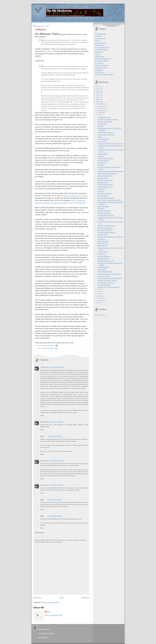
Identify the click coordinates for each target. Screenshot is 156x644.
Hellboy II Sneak (102, 235)
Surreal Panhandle (103, 139)
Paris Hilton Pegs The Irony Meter (107, 119)
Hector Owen (101, 45)
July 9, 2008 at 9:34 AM (56, 367)
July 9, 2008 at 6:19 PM (54, 516)
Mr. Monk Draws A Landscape (106, 232)
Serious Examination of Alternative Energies (110, 171)
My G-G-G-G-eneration (104, 193)
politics (56, 348)
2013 (98, 91)
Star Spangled (102, 269)
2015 (98, 86)
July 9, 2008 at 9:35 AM (56, 422)
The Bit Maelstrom (59, 11)
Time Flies (101, 165)
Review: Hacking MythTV (105, 176)
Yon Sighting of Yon (103, 259)
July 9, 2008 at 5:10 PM (54, 436)
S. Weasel (100, 63)
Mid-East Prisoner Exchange (106, 198)
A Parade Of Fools (103, 267)
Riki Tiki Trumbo (102, 246)
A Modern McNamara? (104, 213)
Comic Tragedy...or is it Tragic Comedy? (109, 200)
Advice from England (104, 276)
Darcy (99, 41)
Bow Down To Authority (104, 230)
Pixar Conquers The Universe (106, 283)
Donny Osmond (102, 141)
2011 (98, 95)
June (99, 289)
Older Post (85, 598)
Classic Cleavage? (103, 241)
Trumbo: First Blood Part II (105, 185)
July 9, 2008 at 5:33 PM (56, 485)
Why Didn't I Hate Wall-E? (105, 180)
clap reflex (48, 51)
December (101, 104)
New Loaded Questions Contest (107, 173)
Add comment (40, 533)
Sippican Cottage (102, 68)
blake (42, 436)
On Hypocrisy (101, 254)
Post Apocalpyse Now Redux (106, 135)
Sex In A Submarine (103, 65)
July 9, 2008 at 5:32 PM (56, 461)
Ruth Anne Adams (102, 61)
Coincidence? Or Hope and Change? (108, 287)
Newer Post (37, 598)
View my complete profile (53, 615)
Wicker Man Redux (103, 243)
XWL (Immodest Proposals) (105, 74)
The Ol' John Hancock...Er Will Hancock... (110, 278)
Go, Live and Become (104, 285)
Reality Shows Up (103, 196)
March (100, 296)
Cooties (100, 137)
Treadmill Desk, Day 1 (104, 117)
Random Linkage (103, 182)
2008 (98, 102)
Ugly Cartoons (102, 163)
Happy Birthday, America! (105, 272)
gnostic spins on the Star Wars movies (74, 196)
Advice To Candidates (104, 211)
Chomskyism (101, 239)
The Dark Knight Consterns (105, 158)
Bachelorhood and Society (105, 228)
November (101, 106)
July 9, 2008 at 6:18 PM (54, 499)
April (99, 294)
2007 (98, 303)
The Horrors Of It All (103, 47)
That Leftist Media (103, 161)
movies (44, 348)
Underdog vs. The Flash (105, 122)
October (100, 108)
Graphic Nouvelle (103, 154)
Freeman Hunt (101, 43)
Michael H (100, 52)
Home (62, 598)
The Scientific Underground (106, 215)
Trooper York (45, 367)
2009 (98, 100)
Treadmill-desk (102, 124)
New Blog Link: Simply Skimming (107, 280)
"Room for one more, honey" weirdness (109, 274)
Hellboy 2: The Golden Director (107, 226)
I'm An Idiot (101, 191)
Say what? (101, 126)
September (101, 111)
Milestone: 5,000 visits (104, 256)
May (99, 291)
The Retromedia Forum (104, 59)
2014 (98, 88)
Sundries (100, 70)
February (101, 298)
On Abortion (101, 209)
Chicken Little (101, 38)
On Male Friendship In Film (105, 261)
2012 (98, 93)
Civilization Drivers (103, 178)
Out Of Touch (101, 189)
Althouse (100, 36)
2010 (98, 97)
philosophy (50, 348)
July (99, 115)
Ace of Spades (101, 34)
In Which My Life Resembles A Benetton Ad (110, 144)
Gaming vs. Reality (103, 206)
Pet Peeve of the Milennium (106, 132)
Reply (42, 415)
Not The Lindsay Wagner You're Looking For (111, 237)
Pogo (99, 54)
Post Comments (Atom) (51, 602)
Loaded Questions (103, 50)
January (100, 300)
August (100, 113)
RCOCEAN (100, 56)
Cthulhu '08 (101, 156)
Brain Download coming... (105, 187)
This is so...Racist (103, 252)
